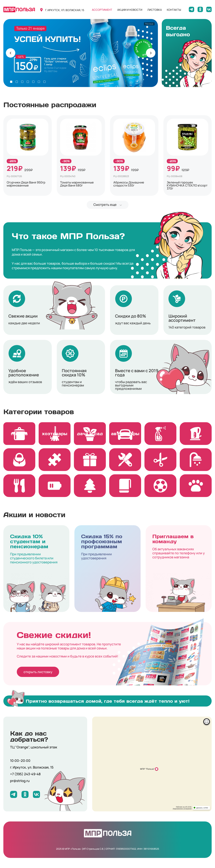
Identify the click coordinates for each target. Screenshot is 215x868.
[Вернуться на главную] (19, 9)
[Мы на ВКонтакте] (209, 9)
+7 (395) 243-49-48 (25, 774)
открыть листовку (38, 672)
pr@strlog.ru (20, 781)
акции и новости (130, 10)
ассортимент (102, 10)
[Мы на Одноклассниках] (200, 9)
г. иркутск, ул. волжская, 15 (65, 10)
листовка (155, 10)
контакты (174, 10)
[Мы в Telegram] (191, 9)
